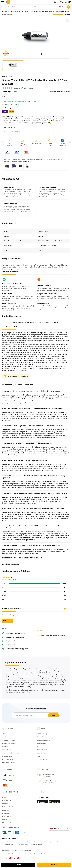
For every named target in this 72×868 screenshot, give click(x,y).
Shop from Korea (62, 842)
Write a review (8, 621)
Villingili (5, 820)
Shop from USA (8, 842)
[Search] (68, 7)
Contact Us (6, 737)
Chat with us (24, 376)
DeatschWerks (7, 15)
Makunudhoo (7, 817)
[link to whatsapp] (31, 54)
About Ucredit (42, 750)
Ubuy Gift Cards (43, 753)
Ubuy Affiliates (42, 759)
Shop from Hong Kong (48, 842)
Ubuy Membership (8, 763)
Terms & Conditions (10, 854)
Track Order (7, 750)
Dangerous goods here (11, 269)
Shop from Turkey (23, 845)
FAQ (38, 747)
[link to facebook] (36, 54)
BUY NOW (54, 865)
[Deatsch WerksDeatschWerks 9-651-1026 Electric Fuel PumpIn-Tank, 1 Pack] (36, 37)
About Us (5, 734)
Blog (39, 756)
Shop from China (9, 845)
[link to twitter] (41, 54)
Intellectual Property (9, 743)
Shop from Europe (36, 845)
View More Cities (8, 823)
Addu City (6, 810)
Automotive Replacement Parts (29, 11)
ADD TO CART (18, 865)
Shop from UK (20, 842)
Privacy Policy (23, 854)
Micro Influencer (8, 759)
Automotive (14, 11)
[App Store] (43, 802)
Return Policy (42, 743)
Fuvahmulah (7, 801)
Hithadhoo (6, 804)
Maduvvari (6, 813)
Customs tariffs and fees (11, 753)
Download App (42, 734)
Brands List (41, 737)
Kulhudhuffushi (7, 807)
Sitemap (5, 747)
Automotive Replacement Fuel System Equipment (55, 11)
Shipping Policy (7, 756)
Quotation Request (9, 740)
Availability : (7, 92)
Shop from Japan (33, 842)
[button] (57, 2)
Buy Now (28, 161)
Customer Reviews (43, 740)
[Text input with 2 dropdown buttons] (30, 7)
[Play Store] (54, 802)
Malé (4, 797)
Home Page (6, 11)
